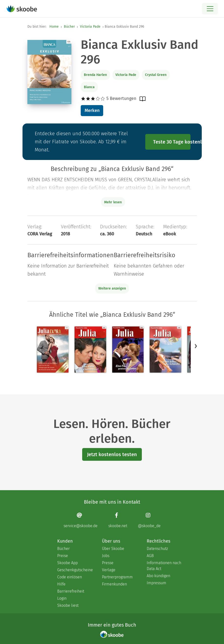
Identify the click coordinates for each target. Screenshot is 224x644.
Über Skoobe (113, 549)
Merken (92, 110)
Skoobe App (67, 563)
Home (54, 27)
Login (62, 598)
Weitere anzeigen (112, 288)
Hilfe (61, 584)
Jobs (106, 556)
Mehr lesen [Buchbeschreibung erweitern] (113, 202)
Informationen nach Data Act (164, 566)
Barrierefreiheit (71, 591)
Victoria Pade (90, 27)
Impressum (157, 583)
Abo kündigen (158, 576)
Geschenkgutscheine (75, 570)
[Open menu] (210, 9)
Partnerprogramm (117, 577)
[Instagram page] (149, 520)
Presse (108, 563)
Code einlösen (70, 577)
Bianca (89, 87)
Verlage (109, 570)
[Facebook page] (118, 520)
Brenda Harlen (95, 75)
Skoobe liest (68, 605)
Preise (63, 556)
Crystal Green (156, 75)
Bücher (69, 27)
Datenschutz (157, 549)
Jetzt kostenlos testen (112, 454)
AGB (150, 556)
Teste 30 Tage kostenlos (172, 142)
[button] (196, 346)
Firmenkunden (114, 584)
